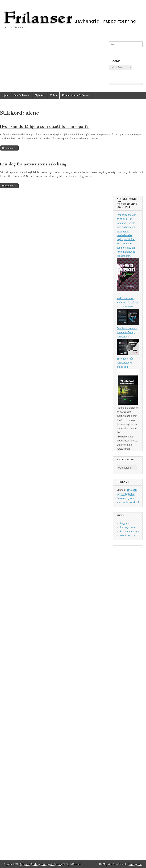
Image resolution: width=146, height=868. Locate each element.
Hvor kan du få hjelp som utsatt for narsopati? (44, 126)
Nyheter (40, 95)
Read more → (9, 148)
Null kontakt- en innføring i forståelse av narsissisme (128, 302)
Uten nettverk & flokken (76, 95)
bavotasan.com (135, 864)
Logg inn (125, 523)
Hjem (6, 95)
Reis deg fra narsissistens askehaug (33, 164)
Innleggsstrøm (128, 527)
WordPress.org (128, 536)
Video (53, 95)
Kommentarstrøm (130, 531)
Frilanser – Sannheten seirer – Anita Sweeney (41, 864)
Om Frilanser (22, 95)
